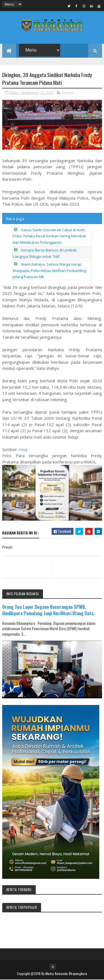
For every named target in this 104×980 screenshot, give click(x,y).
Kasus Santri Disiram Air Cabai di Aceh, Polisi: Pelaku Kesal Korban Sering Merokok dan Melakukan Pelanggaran (49, 236)
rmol (23, 449)
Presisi (68, 93)
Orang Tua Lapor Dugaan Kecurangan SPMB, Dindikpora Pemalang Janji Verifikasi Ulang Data (48, 610)
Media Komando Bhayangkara (66, 974)
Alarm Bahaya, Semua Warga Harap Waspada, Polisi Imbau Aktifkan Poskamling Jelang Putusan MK (49, 271)
